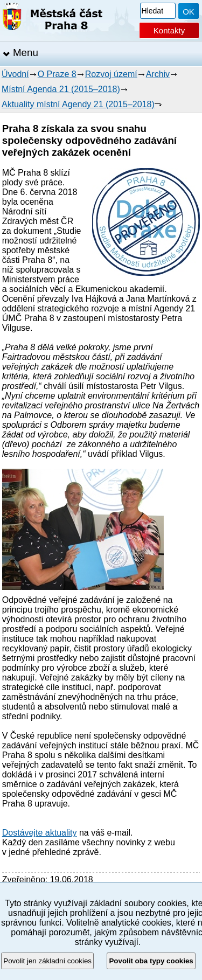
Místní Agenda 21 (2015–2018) (61, 89)
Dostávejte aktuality (40, 833)
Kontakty (169, 30)
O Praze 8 (57, 74)
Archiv (158, 74)
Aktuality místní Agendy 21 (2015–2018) (78, 104)
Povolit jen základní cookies (47, 961)
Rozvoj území (111, 74)
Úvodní (15, 74)
